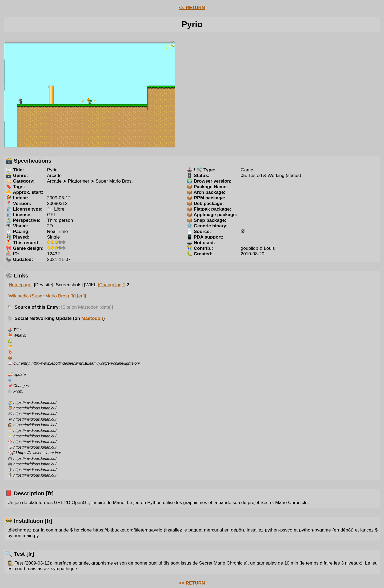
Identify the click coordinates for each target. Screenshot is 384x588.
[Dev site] (43, 285)
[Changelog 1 (112, 285)
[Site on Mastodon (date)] (87, 307)
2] (129, 285)
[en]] (82, 296)
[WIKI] (90, 285)
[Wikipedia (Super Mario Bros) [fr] (42, 296)
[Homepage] (20, 285)
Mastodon (92, 318)
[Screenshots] (69, 285)
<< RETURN (192, 7)
